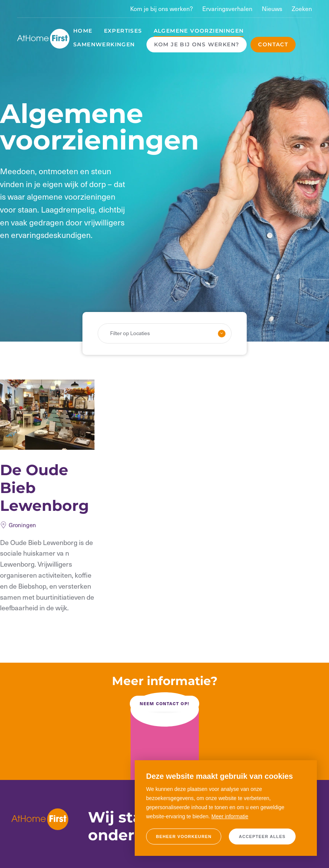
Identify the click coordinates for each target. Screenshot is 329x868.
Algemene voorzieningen (199, 31)
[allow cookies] (262, 836)
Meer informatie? (165, 681)
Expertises (123, 31)
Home (83, 31)
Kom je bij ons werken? (161, 9)
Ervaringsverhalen (227, 9)
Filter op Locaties (130, 333)
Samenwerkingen (104, 44)
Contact (273, 44)
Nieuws (272, 9)
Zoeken (302, 9)
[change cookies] (184, 836)
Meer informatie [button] (230, 816)
